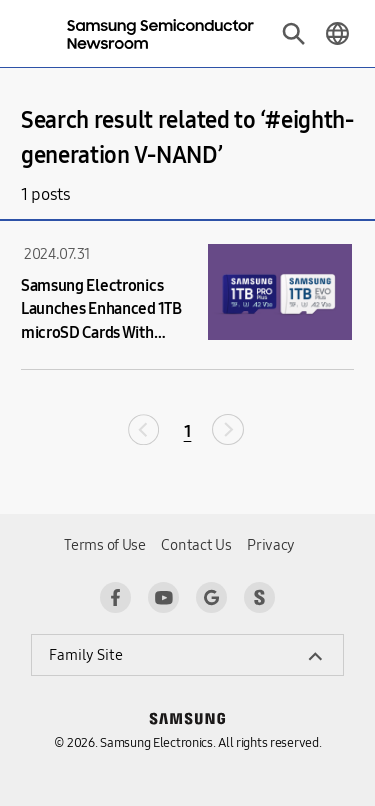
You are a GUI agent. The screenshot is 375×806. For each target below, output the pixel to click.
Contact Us (196, 545)
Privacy (271, 545)
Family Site (86, 655)
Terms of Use (105, 545)
